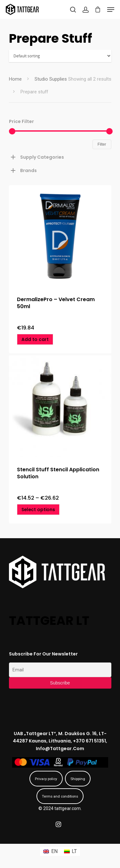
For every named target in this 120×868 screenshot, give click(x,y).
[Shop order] (60, 56)
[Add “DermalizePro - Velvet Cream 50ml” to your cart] (35, 339)
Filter (102, 144)
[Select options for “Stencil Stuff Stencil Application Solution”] (38, 510)
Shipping (78, 779)
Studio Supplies (51, 79)
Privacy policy (46, 779)
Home (15, 79)
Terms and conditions (60, 796)
